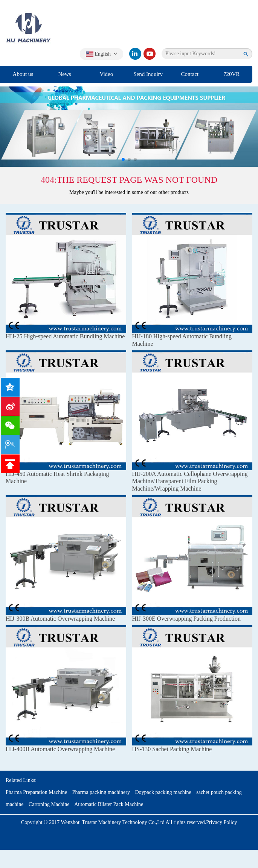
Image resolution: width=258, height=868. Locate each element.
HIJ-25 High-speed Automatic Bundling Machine (65, 336)
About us (23, 74)
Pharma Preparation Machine (36, 792)
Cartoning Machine (49, 804)
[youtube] (150, 54)
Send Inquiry (148, 74)
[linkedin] (135, 54)
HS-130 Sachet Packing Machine (172, 749)
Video (106, 74)
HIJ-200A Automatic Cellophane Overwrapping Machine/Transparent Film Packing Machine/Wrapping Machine (190, 481)
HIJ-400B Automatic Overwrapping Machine (60, 749)
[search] (246, 54)
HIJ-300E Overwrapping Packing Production (186, 619)
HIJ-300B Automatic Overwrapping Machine (60, 619)
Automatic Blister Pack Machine (109, 804)
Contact (190, 74)
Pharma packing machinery (101, 792)
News (65, 74)
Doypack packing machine (163, 792)
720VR (231, 74)
